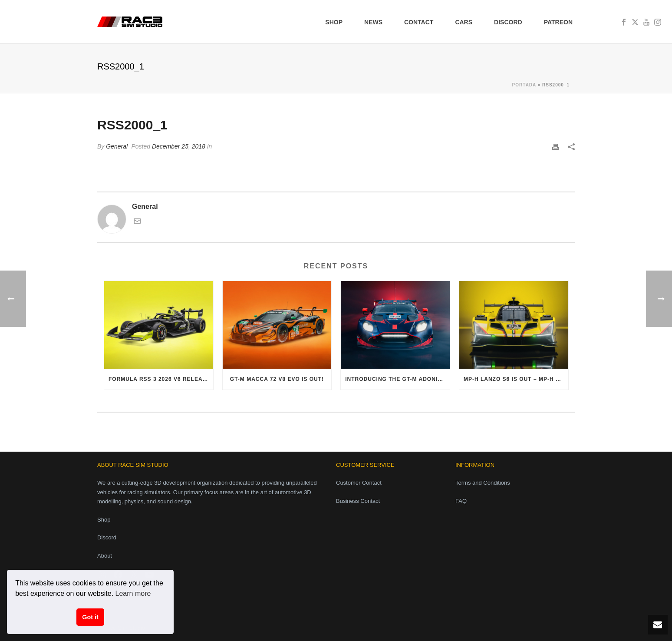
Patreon (558, 22)
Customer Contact (359, 483)
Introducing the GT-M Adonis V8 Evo (397, 379)
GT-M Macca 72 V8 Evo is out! (277, 379)
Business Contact (358, 501)
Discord (508, 22)
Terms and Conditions (483, 483)
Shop (334, 22)
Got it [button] (90, 617)
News (373, 22)
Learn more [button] (133, 593)
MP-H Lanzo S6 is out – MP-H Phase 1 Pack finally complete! (516, 379)
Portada (524, 85)
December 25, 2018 (179, 146)
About (105, 556)
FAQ (461, 501)
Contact (419, 22)
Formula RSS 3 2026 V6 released (161, 379)
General (117, 146)
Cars (464, 22)
